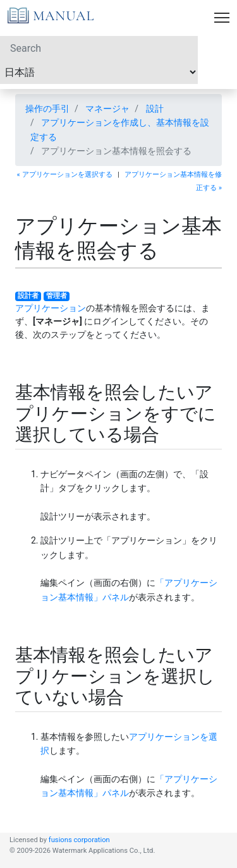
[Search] (99, 48)
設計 (155, 109)
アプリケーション (51, 308)
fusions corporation (79, 840)
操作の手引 (47, 109)
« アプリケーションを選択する (65, 175)
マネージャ (107, 109)
